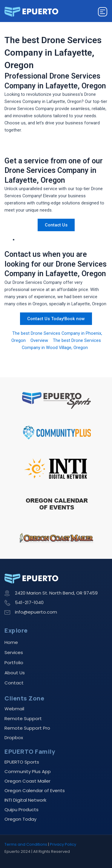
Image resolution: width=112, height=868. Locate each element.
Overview (39, 340)
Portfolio (14, 663)
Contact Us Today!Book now (56, 319)
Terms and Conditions (26, 844)
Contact (14, 683)
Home (11, 642)
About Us (15, 673)
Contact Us (56, 225)
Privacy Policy (63, 844)
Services (14, 652)
